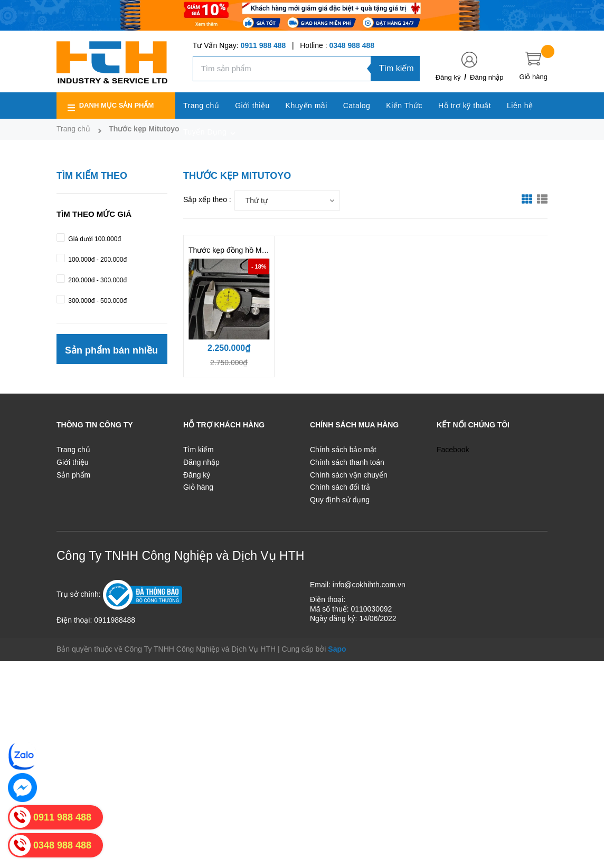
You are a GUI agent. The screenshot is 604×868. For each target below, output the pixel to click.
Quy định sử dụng (340, 500)
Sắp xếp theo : (207, 199)
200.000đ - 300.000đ (97, 280)
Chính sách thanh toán (347, 462)
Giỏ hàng (198, 487)
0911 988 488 (263, 45)
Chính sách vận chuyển (349, 475)
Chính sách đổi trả (340, 487)
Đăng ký (448, 77)
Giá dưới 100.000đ (94, 239)
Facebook (453, 450)
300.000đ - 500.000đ (97, 301)
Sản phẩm (73, 475)
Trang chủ (73, 450)
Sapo (337, 649)
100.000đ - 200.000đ (97, 260)
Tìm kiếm (397, 68)
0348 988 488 (352, 45)
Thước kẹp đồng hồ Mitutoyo (236, 250)
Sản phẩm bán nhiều (111, 350)
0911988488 (115, 620)
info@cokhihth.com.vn (369, 585)
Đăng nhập (487, 77)
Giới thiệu (73, 462)
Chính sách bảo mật (343, 450)
